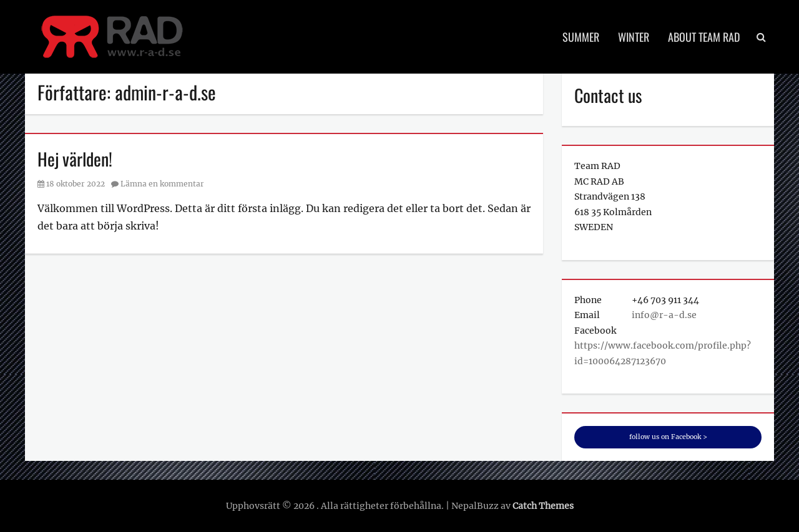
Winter (634, 37)
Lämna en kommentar (162, 184)
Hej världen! (75, 159)
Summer (581, 37)
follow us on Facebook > (668, 437)
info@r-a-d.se (664, 315)
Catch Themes (543, 506)
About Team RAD (704, 37)
